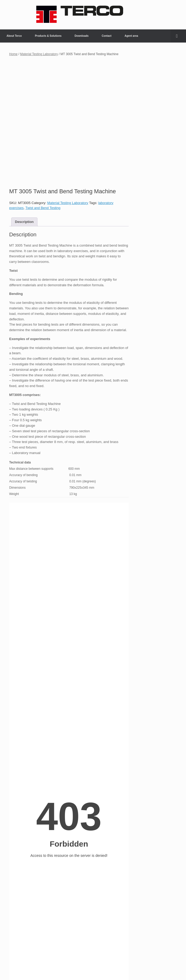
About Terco (14, 36)
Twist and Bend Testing (43, 208)
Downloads (82, 36)
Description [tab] (24, 222)
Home (13, 54)
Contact (106, 36)
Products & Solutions (48, 36)
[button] (178, 36)
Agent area (131, 36)
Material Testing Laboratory (39, 54)
